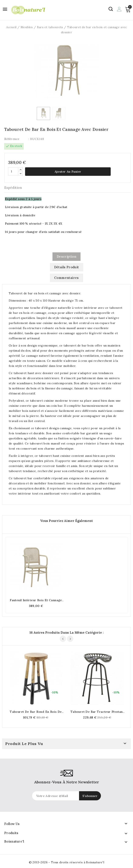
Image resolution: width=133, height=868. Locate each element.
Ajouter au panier (68, 172)
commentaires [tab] (66, 278)
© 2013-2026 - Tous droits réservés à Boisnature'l (67, 862)
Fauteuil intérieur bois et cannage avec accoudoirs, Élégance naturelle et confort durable (36, 600)
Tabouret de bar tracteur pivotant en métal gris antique (97, 712)
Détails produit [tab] (67, 267)
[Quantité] (13, 171)
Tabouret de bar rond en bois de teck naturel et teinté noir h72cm (36, 712)
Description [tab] (66, 256)
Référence (12, 139)
